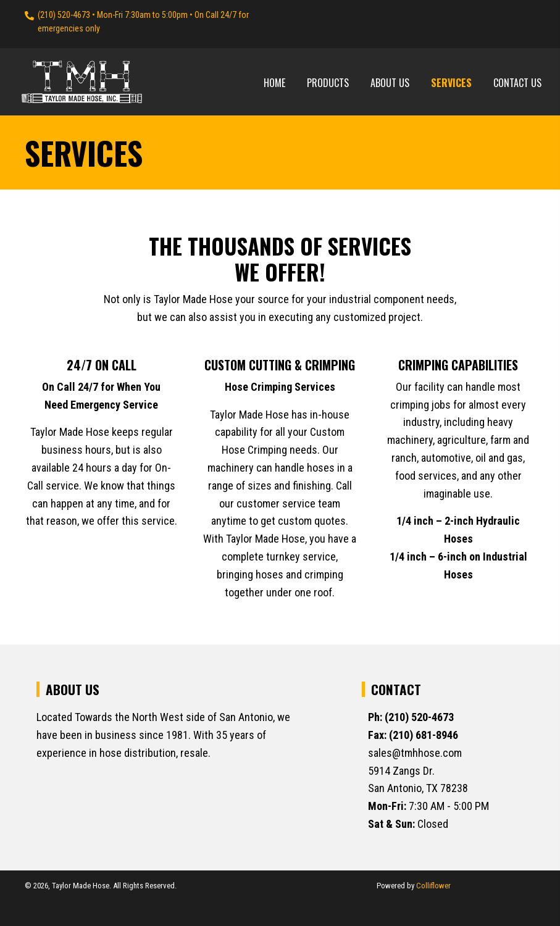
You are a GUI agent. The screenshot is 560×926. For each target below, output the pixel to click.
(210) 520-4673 (64, 15)
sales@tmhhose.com (415, 753)
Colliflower (433, 886)
